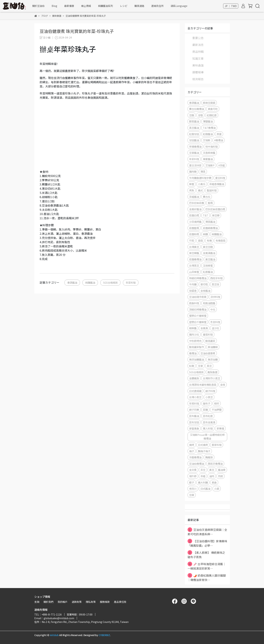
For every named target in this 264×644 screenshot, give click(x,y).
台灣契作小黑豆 (212, 378)
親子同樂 (194, 410)
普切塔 (204, 284)
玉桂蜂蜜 (208, 265)
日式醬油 (205, 489)
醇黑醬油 (194, 121)
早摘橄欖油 (195, 146)
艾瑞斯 (207, 140)
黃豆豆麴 (208, 247)
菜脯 (205, 410)
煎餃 (220, 476)
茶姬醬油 (194, 197)
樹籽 (217, 403)
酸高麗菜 (210, 341)
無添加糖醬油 (197, 359)
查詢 (37, 602)
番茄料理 (208, 334)
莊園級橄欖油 (210, 228)
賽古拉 (207, 197)
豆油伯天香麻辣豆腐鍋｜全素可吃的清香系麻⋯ (207, 532)
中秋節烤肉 (195, 341)
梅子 (192, 451)
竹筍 (192, 240)
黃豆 (212, 470)
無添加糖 (213, 359)
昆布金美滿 (209, 422)
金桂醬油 (205, 291)
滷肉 (212, 476)
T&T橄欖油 (209, 128)
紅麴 (192, 366)
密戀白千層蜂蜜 (198, 322)
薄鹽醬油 (208, 121)
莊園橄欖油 (195, 259)
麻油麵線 (213, 347)
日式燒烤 (203, 445)
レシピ (124, 6)
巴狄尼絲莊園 (197, 203)
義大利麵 (203, 482)
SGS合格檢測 (110, 282)
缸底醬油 (208, 272)
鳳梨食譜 (212, 372)
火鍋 (217, 489)
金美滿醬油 (209, 253)
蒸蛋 (219, 134)
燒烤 (192, 445)
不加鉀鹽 (217, 410)
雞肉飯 (193, 171)
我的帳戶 (63, 602)
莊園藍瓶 (194, 228)
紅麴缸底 (212, 115)
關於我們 (48, 602)
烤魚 (192, 190)
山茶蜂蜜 (194, 272)
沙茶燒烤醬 (195, 222)
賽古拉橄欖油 (197, 109)
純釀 (205, 234)
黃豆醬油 (210, 259)
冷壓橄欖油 (195, 457)
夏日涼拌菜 (195, 165)
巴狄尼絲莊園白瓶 (215, 209)
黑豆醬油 (194, 128)
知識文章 (198, 58)
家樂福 (220, 428)
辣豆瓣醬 (194, 253)
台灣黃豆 (194, 247)
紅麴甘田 (194, 134)
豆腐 (192, 495)
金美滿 (204, 328)
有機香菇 (220, 240)
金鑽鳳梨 (194, 378)
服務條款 (105, 602)
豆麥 (200, 366)
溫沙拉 (215, 328)
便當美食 (194, 428)
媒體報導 (198, 72)
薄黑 (203, 171)
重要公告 (198, 38)
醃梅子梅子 (204, 451)
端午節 (193, 476)
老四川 (193, 489)
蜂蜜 (192, 184)
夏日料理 (220, 178)
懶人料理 (208, 428)
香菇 (200, 240)
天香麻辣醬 (209, 153)
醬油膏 (222, 470)
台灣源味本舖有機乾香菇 (203, 385)
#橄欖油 (219, 140)
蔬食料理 (194, 303)
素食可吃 (213, 109)
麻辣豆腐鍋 (209, 103)
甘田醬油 (194, 140)
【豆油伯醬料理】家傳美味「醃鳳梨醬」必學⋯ (207, 543)
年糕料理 (194, 403)
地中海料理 (212, 146)
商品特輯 (198, 52)
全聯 (200, 115)
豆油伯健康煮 (208, 353)
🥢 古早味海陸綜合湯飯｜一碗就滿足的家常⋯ (207, 566)
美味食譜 (198, 65)
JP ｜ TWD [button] (231, 6)
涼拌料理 (215, 297)
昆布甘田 (194, 422)
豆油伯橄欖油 (197, 464)
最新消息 (198, 45)
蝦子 (192, 482)
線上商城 (86, 6)
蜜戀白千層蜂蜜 (198, 316)
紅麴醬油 (208, 134)
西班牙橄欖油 (215, 464)
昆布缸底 (208, 416)
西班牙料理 (216, 278)
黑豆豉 (215, 284)
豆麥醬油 (194, 153)
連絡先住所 (157, 6)
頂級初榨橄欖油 (198, 309)
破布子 (207, 403)
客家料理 (217, 445)
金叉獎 (193, 470)
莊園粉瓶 (194, 234)
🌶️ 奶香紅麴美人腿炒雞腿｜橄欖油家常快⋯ (207, 577)
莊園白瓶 (194, 215)
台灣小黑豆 (195, 397)
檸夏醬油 (208, 159)
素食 (214, 482)
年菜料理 (131, 282)
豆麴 (192, 115)
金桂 (223, 385)
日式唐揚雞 (195, 391)
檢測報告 (198, 79)
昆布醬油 (194, 416)
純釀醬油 (90, 282)
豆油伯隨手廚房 (198, 297)
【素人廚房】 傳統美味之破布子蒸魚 (206, 555)
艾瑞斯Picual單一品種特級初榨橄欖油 (207, 437)
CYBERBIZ (104, 635)
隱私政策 (91, 602)
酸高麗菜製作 (197, 347)
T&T (206, 215)
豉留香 (193, 291)
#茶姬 (222, 165)
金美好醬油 (195, 209)
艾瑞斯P (210, 165)
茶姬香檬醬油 (217, 184)
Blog (54, 6)
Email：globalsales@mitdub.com (54, 618)
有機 (209, 240)
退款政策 (77, 602)
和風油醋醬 (209, 303)
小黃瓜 (202, 184)
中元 (213, 309)
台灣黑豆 (194, 265)
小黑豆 (209, 397)
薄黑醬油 (210, 222)
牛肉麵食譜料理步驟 (200, 178)
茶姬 (203, 476)
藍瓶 (210, 203)
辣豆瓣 (216, 215)
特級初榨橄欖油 (198, 278)
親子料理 (210, 391)
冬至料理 (215, 322)
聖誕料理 (212, 190)
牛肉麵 (193, 284)
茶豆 (203, 470)
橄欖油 (193, 353)
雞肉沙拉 (194, 334)
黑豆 (209, 366)
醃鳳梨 (209, 457)
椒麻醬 (193, 328)
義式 (200, 190)
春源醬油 (72, 282)
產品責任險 (120, 602)
